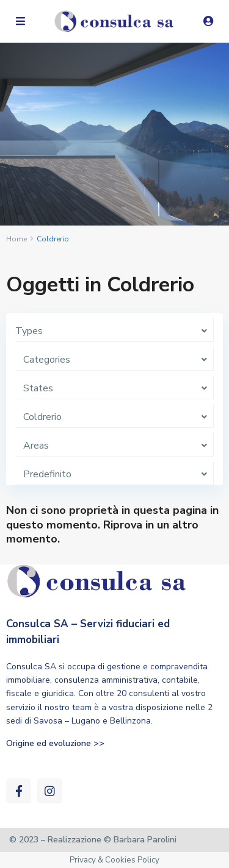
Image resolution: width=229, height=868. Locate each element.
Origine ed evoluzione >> (55, 743)
